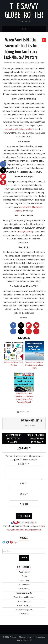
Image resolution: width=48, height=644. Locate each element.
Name (24, 484)
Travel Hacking (24, 601)
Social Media (24, 585)
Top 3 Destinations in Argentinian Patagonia (35, 439)
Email (24, 494)
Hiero (19, 640)
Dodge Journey (26, 232)
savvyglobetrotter (37, 62)
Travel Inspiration (24, 605)
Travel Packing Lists (24, 610)
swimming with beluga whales (18, 129)
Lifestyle (24, 576)
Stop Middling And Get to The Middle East (13, 439)
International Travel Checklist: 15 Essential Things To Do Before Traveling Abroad (24, 398)
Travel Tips (24, 412)
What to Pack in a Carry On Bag (14, 364)
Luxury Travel (24, 580)
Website (24, 504)
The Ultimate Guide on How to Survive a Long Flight (34, 365)
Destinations (24, 572)
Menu (24, 29)
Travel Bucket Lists (24, 593)
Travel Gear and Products (24, 597)
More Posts (30, 426)
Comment (24, 464)
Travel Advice (24, 589)
